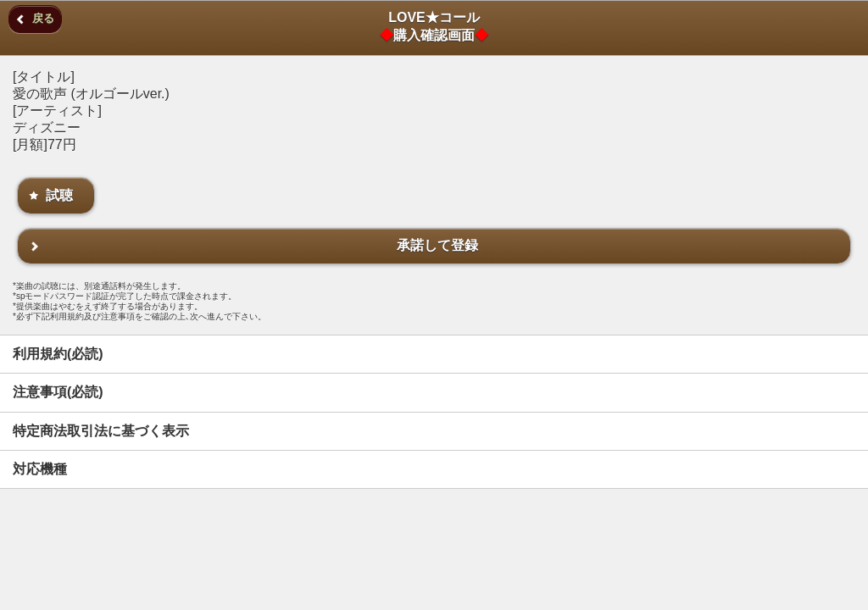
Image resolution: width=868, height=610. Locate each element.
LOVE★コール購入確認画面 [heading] (434, 26)
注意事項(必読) (58, 392)
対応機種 (40, 469)
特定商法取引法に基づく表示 (101, 431)
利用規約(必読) (58, 354)
